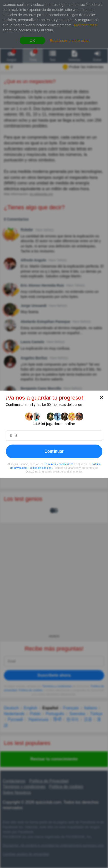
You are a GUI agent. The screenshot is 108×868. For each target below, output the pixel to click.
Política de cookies (40, 468)
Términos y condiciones (59, 464)
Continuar (54, 451)
